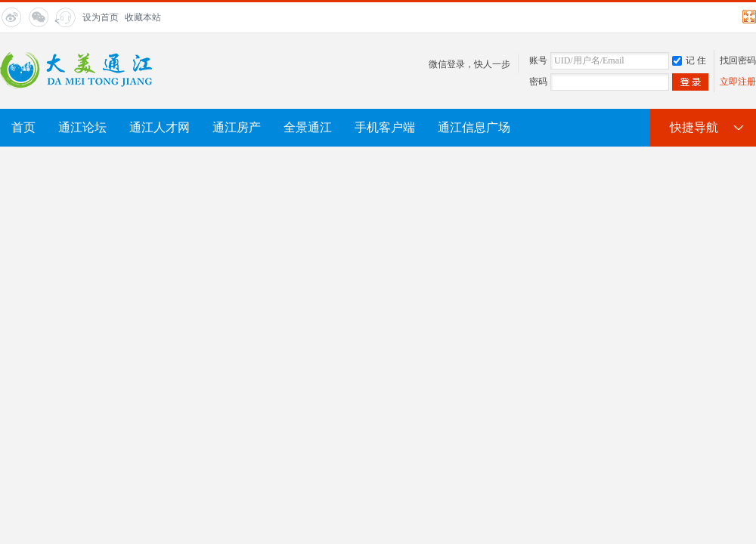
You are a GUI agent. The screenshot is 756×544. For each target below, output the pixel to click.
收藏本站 (143, 17)
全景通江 (308, 127)
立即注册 (738, 82)
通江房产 (237, 127)
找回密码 (738, 60)
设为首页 (101, 17)
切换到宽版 (747, 17)
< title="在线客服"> (64, 22)
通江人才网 (160, 127)
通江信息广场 (474, 127)
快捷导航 (694, 127)
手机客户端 (385, 127)
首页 (23, 127)
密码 (538, 82)
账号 (538, 60)
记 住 (689, 60)
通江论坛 (82, 127)
